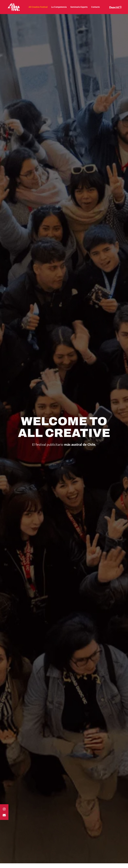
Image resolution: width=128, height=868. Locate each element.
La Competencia (59, 7)
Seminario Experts (79, 7)
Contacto (95, 7)
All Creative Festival (38, 7)
